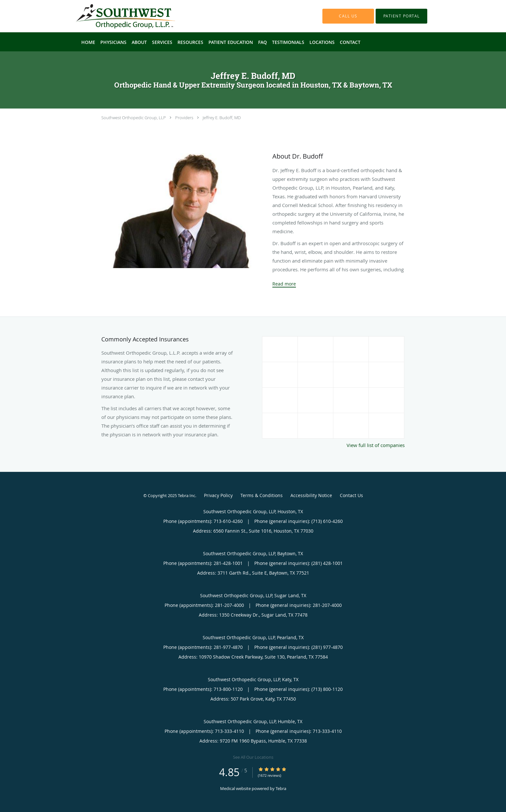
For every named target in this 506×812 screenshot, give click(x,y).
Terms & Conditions (262, 495)
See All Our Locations (253, 757)
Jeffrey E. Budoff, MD (222, 118)
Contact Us (351, 495)
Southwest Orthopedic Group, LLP (134, 118)
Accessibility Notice (311, 495)
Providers (184, 118)
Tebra (281, 788)
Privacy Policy (218, 495)
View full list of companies (376, 445)
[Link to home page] (116, 16)
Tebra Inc (187, 495)
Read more (284, 284)
